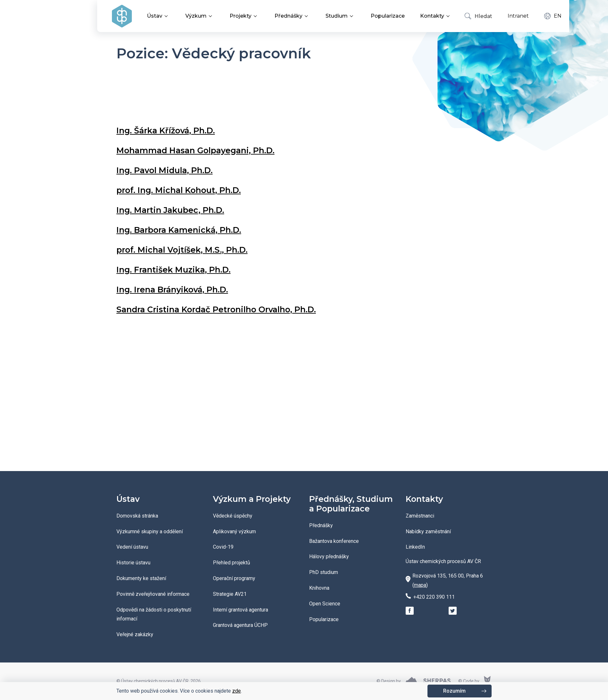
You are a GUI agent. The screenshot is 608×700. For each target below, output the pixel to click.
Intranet (518, 16)
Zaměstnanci (420, 516)
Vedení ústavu (132, 547)
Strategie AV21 (230, 594)
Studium (340, 16)
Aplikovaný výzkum (234, 531)
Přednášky (292, 16)
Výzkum (200, 16)
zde (236, 691)
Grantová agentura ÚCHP (240, 625)
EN (553, 16)
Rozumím (454, 691)
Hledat (478, 16)
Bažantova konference (334, 541)
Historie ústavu (133, 563)
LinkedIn (415, 547)
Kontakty (436, 16)
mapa (420, 585)
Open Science (325, 604)
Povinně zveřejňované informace (153, 594)
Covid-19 (223, 547)
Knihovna (319, 588)
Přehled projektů (232, 563)
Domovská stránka (137, 516)
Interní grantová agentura (241, 610)
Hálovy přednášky (329, 557)
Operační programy (234, 578)
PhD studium (324, 572)
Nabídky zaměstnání (428, 531)
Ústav (158, 16)
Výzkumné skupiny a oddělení (150, 531)
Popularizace (388, 16)
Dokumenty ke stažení (141, 578)
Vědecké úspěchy (233, 516)
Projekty (244, 16)
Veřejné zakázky (135, 634)
